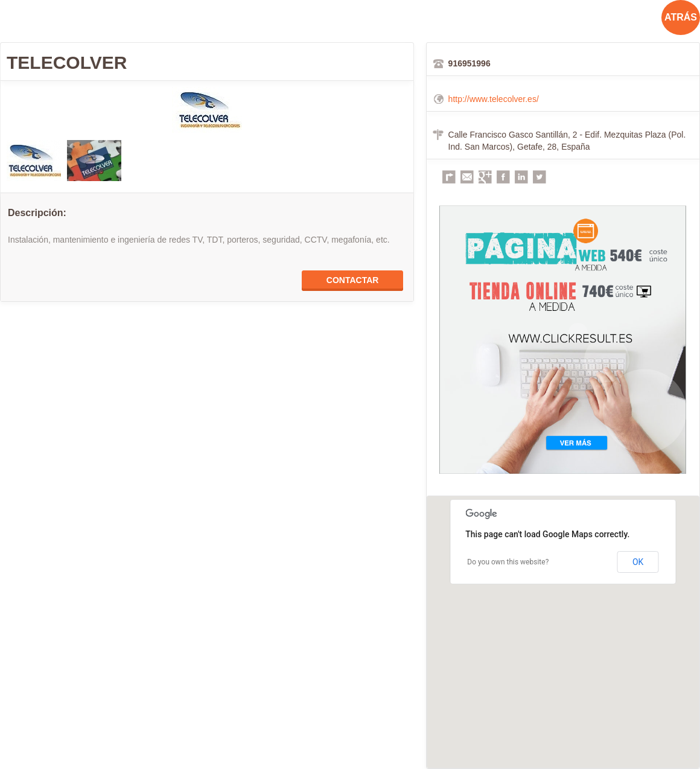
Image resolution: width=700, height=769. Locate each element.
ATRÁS (681, 17)
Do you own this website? (508, 562)
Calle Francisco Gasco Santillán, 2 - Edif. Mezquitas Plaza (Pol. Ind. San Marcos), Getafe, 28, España (567, 141)
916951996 (469, 63)
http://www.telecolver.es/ (494, 99)
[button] (563, 621)
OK (638, 562)
